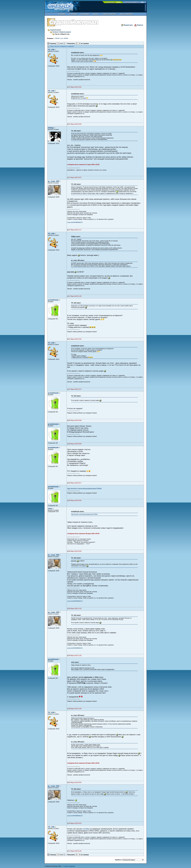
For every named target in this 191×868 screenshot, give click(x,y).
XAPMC (66, 38)
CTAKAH (57, 38)
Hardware (56, 32)
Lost (62, 38)
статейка (86, 829)
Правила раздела (65, 32)
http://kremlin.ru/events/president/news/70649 (84, 489)
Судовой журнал (56, 30)
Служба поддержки (69, 866)
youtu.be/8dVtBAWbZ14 (75, 222)
